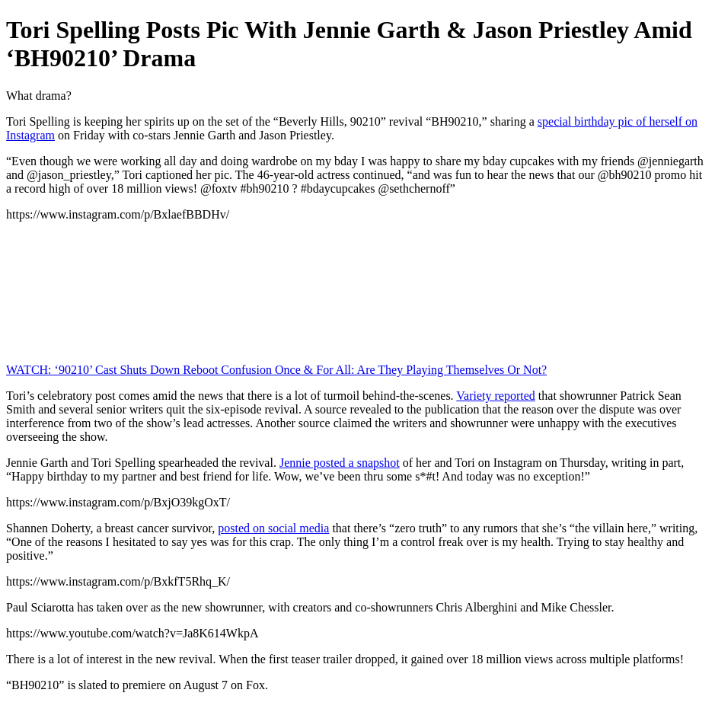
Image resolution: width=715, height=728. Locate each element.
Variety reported (496, 396)
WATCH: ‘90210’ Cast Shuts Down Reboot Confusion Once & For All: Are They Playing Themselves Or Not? (276, 370)
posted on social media (273, 528)
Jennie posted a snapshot (340, 463)
